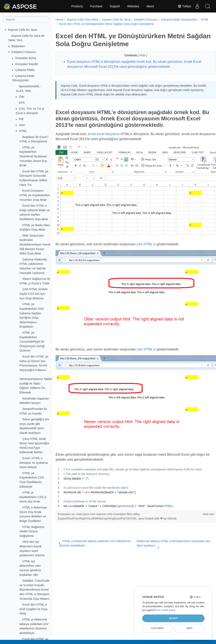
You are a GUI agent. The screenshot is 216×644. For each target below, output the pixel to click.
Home (59, 20)
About (150, 6)
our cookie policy (166, 610)
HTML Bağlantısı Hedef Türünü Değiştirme (32, 531)
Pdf (21, 119)
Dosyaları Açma (26, 58)
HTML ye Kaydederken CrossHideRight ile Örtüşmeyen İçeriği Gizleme (32, 342)
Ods (22, 97)
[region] (130, 469)
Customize (157, 628)
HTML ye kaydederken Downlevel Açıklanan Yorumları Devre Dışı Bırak (33, 156)
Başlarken (18, 46)
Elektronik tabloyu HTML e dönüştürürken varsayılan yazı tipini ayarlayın (165, 525)
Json (22, 125)
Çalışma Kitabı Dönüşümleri (179, 20)
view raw (197, 495)
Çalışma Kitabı (25, 70)
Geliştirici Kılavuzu (24, 52)
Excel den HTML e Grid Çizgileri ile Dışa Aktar (33, 609)
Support (115, 6)
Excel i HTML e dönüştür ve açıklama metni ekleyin (34, 463)
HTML (23, 131)
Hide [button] (137, 55)
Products (77, 6)
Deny (189, 628)
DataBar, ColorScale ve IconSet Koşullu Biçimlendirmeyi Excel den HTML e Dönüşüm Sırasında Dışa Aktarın (34, 590)
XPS (22, 103)
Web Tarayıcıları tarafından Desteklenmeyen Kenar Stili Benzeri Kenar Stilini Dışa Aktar (35, 244)
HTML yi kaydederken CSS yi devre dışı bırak (33, 497)
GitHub (172, 500)
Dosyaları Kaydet (27, 64)
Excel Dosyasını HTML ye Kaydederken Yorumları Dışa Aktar (35, 195)
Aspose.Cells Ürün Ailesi (83, 20)
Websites (133, 6)
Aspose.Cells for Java (22, 30)
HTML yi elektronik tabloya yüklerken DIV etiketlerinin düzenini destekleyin (87, 524)
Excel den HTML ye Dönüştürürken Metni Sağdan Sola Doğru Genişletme (118, 24)
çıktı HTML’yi (146, 238)
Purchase (96, 6)
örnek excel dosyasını (104, 134)
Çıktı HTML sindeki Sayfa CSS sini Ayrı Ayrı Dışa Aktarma (33, 294)
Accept (173, 618)
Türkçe (184, 6)
